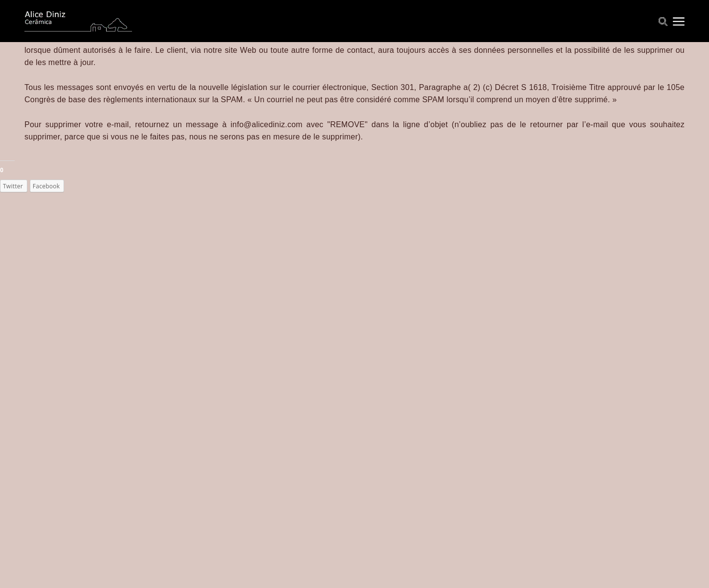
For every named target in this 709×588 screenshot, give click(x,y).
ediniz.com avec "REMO (309, 124)
